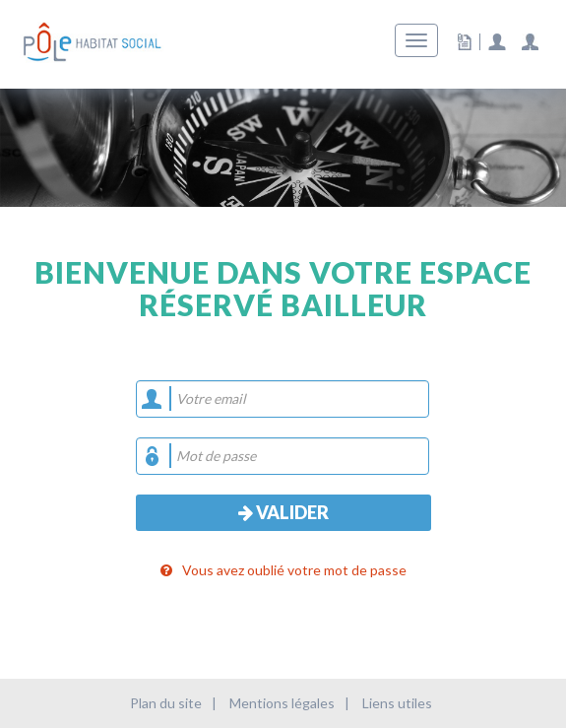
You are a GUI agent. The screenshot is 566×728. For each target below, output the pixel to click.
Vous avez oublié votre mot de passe (283, 570)
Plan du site (166, 703)
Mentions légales (282, 703)
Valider (283, 512)
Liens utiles (397, 703)
